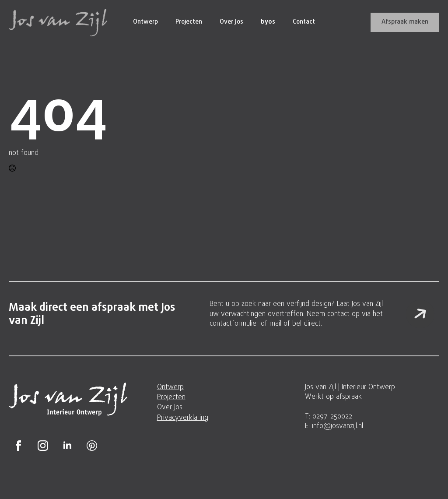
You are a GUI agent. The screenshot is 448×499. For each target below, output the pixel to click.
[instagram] (43, 446)
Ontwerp (145, 22)
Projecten (189, 22)
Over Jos (231, 22)
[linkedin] (67, 446)
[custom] (92, 446)
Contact (304, 22)
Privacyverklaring (183, 418)
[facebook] (18, 446)
